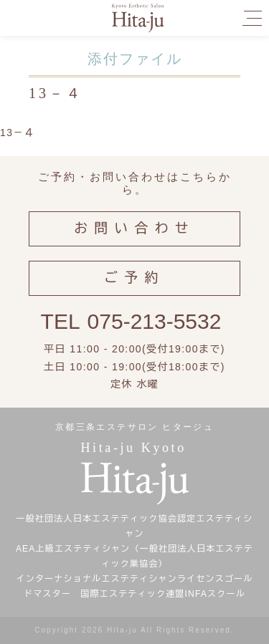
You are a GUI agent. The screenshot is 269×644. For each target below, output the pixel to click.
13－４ (18, 133)
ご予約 (134, 278)
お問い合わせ (134, 228)
